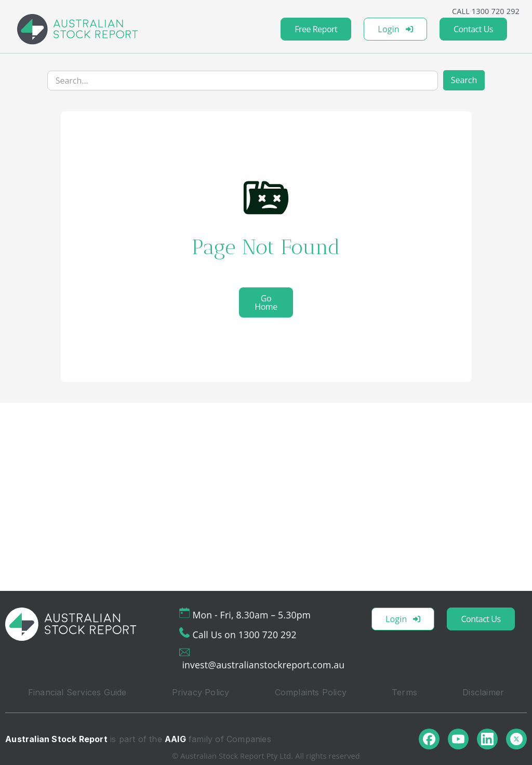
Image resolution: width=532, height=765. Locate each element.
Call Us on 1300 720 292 (244, 635)
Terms (404, 692)
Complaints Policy (311, 692)
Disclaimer (483, 692)
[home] (77, 29)
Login (395, 29)
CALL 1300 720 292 (486, 11)
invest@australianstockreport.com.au (263, 665)
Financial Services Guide (77, 692)
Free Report (316, 29)
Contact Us (473, 29)
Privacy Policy (201, 692)
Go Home (266, 302)
